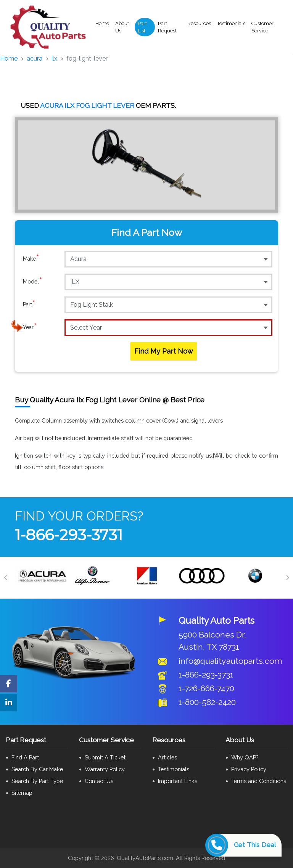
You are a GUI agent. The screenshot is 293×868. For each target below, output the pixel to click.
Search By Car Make (37, 769)
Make (31, 259)
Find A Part (25, 757)
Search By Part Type (37, 781)
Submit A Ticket (105, 757)
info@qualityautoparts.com (230, 661)
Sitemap (22, 793)
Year (30, 327)
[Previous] (6, 578)
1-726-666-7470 (206, 688)
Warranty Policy (105, 769)
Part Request (167, 27)
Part (29, 304)
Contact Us (99, 781)
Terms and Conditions (259, 781)
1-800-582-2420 (207, 702)
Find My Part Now (164, 351)
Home (102, 23)
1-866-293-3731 (69, 535)
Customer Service (262, 27)
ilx (54, 58)
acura (35, 58)
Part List (142, 27)
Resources (199, 23)
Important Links (178, 781)
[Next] (287, 578)
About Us (122, 27)
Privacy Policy (249, 769)
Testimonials (231, 23)
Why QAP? (245, 757)
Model (33, 282)
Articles (167, 757)
